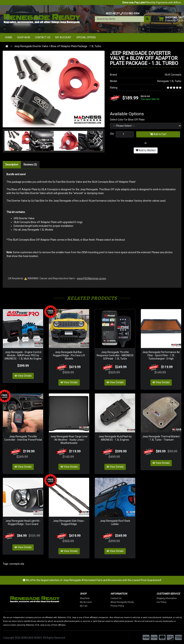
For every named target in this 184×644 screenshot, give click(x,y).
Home (9, 37)
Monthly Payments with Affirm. (152, 3)
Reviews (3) (30, 165)
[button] (9, 141)
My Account (63, 37)
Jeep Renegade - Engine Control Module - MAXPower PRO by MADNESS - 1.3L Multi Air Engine (23, 355)
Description (12, 165)
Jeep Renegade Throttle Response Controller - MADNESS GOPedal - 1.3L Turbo (115, 355)
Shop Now (24, 37)
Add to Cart (158, 134)
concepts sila (17, 563)
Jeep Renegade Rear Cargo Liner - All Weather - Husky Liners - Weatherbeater (69, 439)
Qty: (112, 134)
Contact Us (43, 37)
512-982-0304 (131, 13)
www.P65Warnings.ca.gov (92, 278)
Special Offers (86, 37)
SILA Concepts (173, 75)
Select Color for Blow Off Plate (127, 120)
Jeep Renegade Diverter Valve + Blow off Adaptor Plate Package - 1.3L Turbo (58, 46)
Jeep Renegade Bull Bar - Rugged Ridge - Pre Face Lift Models (69, 355)
